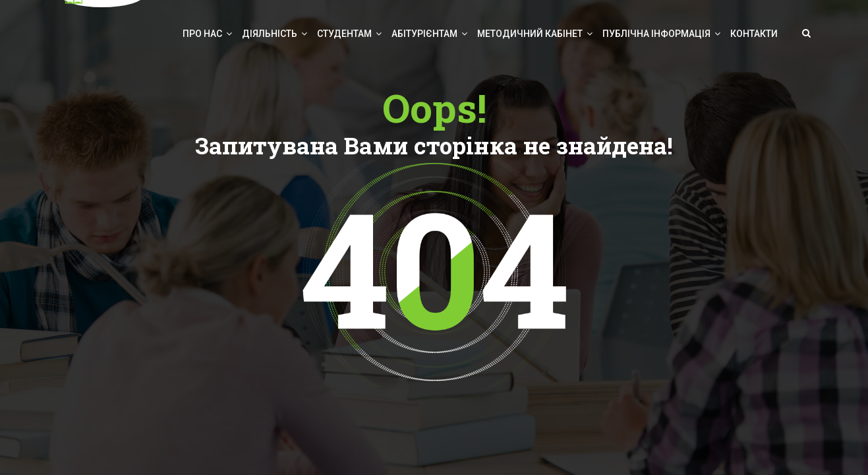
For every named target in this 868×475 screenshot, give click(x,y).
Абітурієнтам (424, 34)
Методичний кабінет (530, 34)
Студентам (344, 34)
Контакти (754, 34)
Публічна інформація (656, 34)
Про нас (202, 34)
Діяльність (270, 34)
